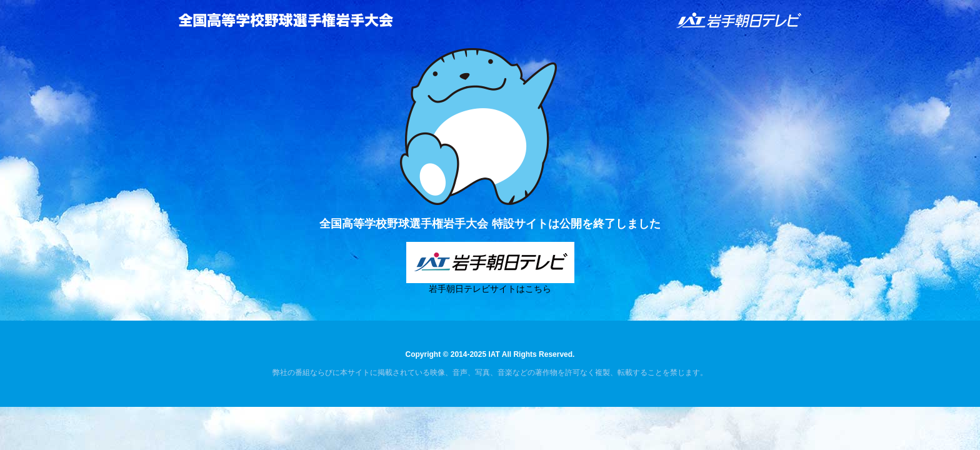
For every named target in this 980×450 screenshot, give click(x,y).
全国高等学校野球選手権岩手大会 (285, 20)
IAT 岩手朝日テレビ (739, 20)
